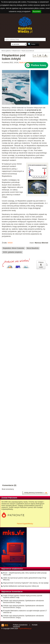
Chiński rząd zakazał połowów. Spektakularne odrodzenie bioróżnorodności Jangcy (23, 602)
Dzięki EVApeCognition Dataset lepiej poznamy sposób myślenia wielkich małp (23, 597)
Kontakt (35, 625)
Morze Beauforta (33, 248)
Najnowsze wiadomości (12, 569)
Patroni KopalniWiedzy (25, 524)
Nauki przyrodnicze (26, 63)
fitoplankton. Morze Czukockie (13, 248)
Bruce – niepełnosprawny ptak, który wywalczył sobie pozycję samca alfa (25, 574)
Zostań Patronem (9, 498)
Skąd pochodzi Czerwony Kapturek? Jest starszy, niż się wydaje (26, 583)
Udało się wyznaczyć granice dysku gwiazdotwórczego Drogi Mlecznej (25, 579)
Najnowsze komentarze (12, 592)
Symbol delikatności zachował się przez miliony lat (21, 586)
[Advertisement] (25, 350)
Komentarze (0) (9, 485)
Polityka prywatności (20, 625)
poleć (47, 265)
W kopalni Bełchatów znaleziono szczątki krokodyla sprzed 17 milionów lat (25, 612)
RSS (6, 625)
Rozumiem (37, 12)
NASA (10, 243)
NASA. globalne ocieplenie (12, 252)
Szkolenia (16, 627)
